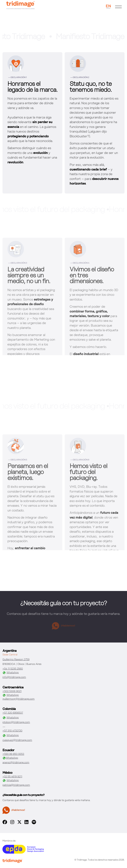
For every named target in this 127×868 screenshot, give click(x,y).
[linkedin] (26, 824)
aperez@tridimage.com (16, 763)
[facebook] (5, 824)
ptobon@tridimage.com (16, 722)
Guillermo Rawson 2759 (16, 660)
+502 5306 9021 (12, 691)
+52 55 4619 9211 (12, 777)
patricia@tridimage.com (16, 785)
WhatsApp (11, 673)
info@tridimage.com (14, 677)
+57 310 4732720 (12, 731)
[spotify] (34, 824)
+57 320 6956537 (13, 713)
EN (108, 6)
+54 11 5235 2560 (13, 669)
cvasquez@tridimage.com (17, 740)
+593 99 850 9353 (13, 754)
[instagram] (12, 824)
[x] (19, 823)
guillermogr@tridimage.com (19, 699)
